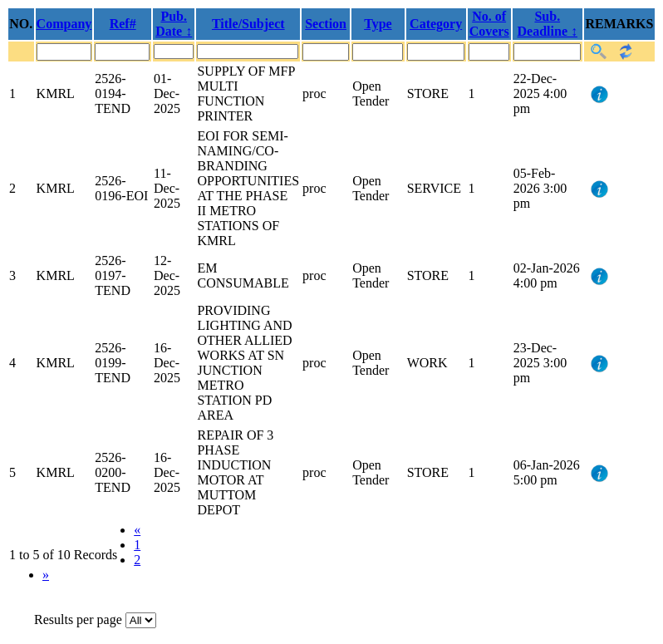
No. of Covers (489, 24)
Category (436, 24)
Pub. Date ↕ (174, 24)
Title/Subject (248, 24)
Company (64, 24)
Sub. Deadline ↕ (548, 24)
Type (378, 24)
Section (326, 24)
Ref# (123, 24)
